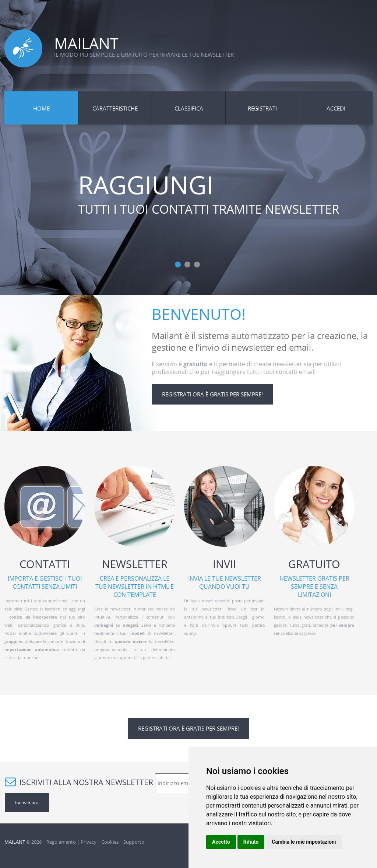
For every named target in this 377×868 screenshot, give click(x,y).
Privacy (89, 842)
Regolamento (61, 842)
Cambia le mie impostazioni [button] (304, 842)
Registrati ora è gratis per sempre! (212, 394)
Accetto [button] (221, 842)
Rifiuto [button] (251, 842)
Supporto (134, 842)
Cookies (110, 842)
